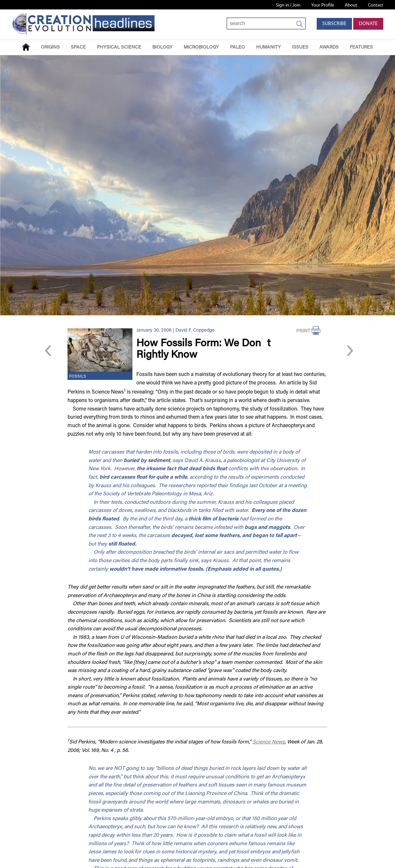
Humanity (268, 47)
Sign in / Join (288, 5)
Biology (162, 47)
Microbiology (201, 47)
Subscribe (334, 24)
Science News (269, 742)
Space (78, 47)
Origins (50, 47)
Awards (329, 47)
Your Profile (323, 5)
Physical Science (119, 47)
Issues (300, 47)
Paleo (237, 47)
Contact (376, 5)
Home (26, 47)
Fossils (78, 377)
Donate (368, 24)
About (351, 5)
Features (361, 47)
